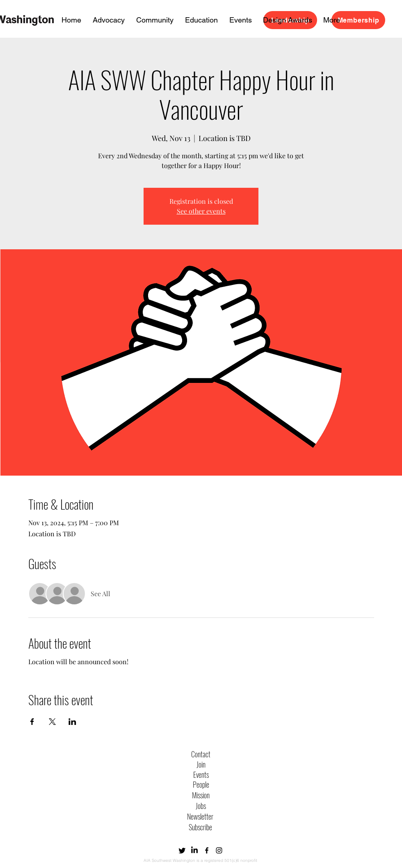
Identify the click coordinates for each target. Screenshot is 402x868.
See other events (201, 211)
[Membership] (358, 20)
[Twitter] (182, 850)
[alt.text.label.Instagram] (219, 850)
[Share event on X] (52, 722)
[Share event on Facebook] (32, 722)
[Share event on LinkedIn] (72, 722)
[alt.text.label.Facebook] (207, 850)
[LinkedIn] (194, 850)
